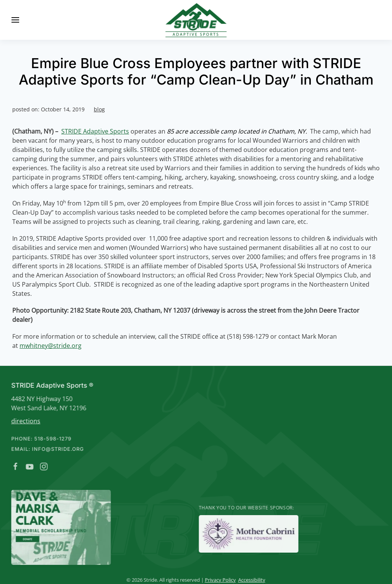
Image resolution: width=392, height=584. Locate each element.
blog (99, 109)
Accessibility (251, 580)
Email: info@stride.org (47, 449)
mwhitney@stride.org (51, 346)
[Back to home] (196, 20)
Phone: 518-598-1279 (41, 439)
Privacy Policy (220, 580)
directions (25, 421)
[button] (15, 20)
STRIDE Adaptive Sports (95, 131)
